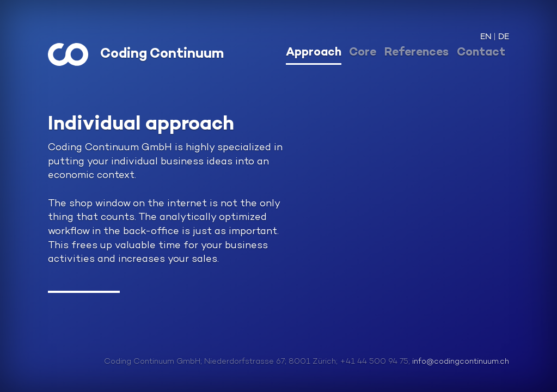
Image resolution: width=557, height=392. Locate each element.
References (417, 53)
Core (363, 53)
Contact (481, 53)
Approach (314, 53)
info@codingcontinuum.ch (461, 362)
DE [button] (504, 37)
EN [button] (486, 37)
